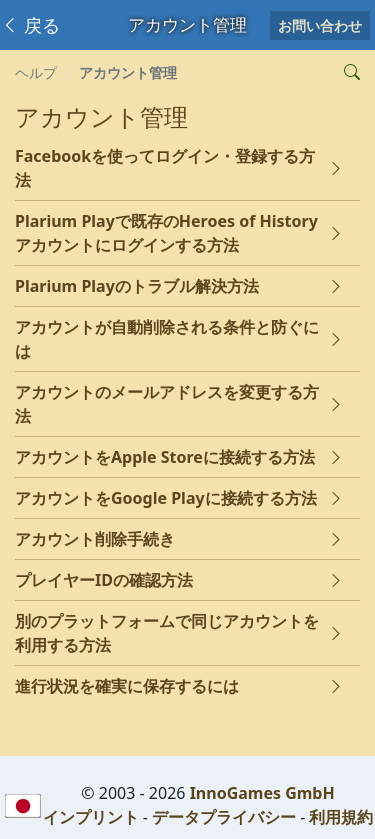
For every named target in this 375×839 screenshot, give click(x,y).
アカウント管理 (128, 72)
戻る (30, 25)
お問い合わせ (320, 25)
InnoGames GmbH (262, 793)
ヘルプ (36, 72)
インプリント (91, 817)
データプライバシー (224, 817)
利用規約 (341, 817)
